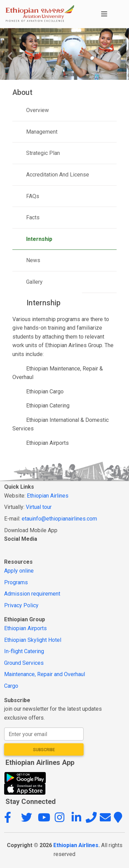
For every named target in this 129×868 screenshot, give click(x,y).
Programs (16, 582)
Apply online (19, 571)
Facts (33, 217)
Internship (39, 239)
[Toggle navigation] (110, 14)
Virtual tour (39, 507)
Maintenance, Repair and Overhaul (45, 674)
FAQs (33, 196)
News (33, 260)
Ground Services (24, 663)
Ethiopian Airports (25, 628)
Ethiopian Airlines (48, 496)
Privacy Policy (21, 605)
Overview (37, 110)
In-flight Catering (24, 651)
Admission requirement (32, 594)
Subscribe (44, 750)
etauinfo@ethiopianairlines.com (59, 519)
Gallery (34, 282)
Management (42, 132)
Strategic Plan (43, 153)
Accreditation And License (58, 175)
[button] (12, 820)
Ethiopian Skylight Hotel (33, 640)
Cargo (11, 686)
